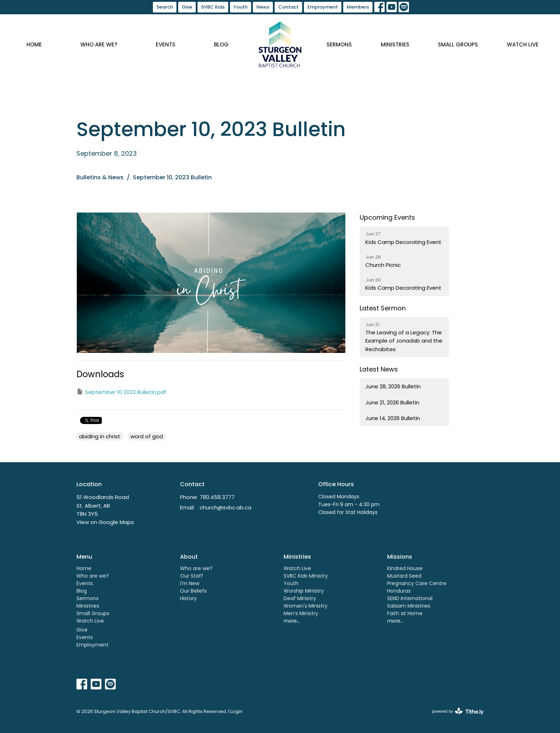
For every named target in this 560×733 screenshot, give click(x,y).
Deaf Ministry (300, 598)
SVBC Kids (213, 7)
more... (292, 621)
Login (236, 711)
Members (358, 7)
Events (166, 44)
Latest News (379, 369)
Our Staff (192, 576)
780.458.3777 (217, 497)
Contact (288, 7)
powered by (458, 711)
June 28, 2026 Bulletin (393, 386)
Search (165, 7)
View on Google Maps (105, 522)
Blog (221, 44)
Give (187, 7)
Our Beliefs (193, 591)
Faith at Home (405, 613)
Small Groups (458, 44)
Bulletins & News (100, 177)
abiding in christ (100, 436)
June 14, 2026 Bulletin (393, 418)
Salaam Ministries (409, 606)
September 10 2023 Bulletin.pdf (121, 392)
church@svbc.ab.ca (226, 507)
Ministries (395, 44)
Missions (400, 557)
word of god (147, 436)
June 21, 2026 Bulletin (392, 402)
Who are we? (99, 44)
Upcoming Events (387, 217)
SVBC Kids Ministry (306, 576)
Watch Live (523, 44)
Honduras (399, 591)
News (263, 7)
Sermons (339, 44)
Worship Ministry (304, 591)
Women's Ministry (306, 606)
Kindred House (405, 568)
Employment (323, 7)
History (188, 598)
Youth (241, 7)
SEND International (410, 598)
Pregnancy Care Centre (417, 583)
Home (34, 44)
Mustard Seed (404, 576)
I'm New (190, 583)
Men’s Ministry (301, 613)
